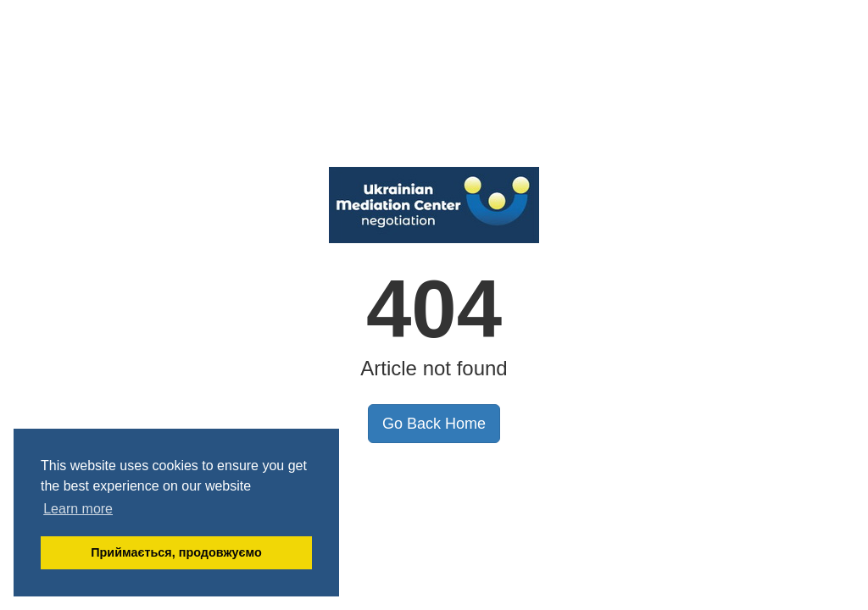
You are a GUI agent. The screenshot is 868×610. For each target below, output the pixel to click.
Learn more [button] (78, 509)
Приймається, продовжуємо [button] (176, 552)
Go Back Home (434, 424)
